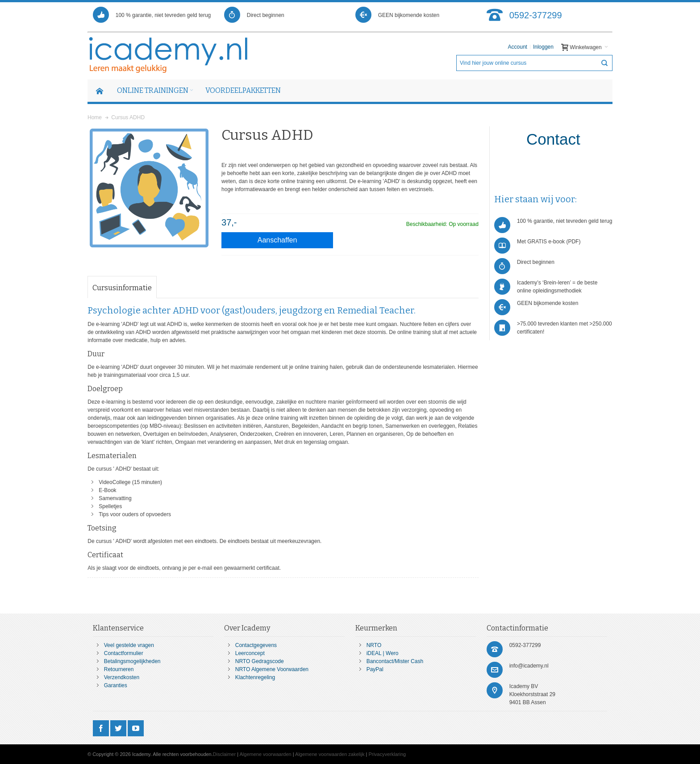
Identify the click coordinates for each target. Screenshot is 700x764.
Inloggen (543, 47)
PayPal (375, 669)
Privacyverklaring (387, 754)
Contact (553, 139)
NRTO (374, 645)
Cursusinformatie (122, 288)
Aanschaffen (277, 240)
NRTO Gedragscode (260, 661)
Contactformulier (124, 653)
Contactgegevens (256, 645)
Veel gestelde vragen (129, 645)
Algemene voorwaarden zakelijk (330, 754)
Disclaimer (224, 754)
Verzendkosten (122, 677)
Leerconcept (250, 653)
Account (518, 47)
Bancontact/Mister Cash (395, 661)
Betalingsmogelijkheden (132, 661)
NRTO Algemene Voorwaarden (272, 669)
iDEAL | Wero (383, 653)
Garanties (116, 685)
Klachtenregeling (255, 677)
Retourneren (119, 669)
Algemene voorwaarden (266, 754)
